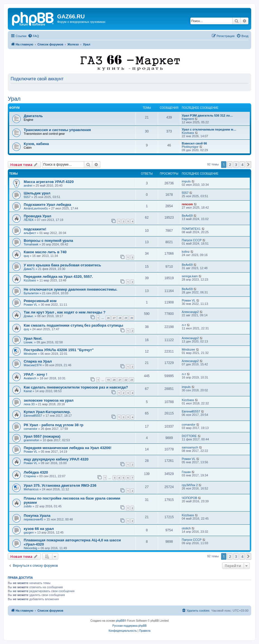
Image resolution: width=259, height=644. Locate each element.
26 (108, 318)
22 (126, 380)
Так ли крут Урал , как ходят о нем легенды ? (65, 312)
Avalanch (30, 378)
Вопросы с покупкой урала (48, 241)
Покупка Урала (37, 516)
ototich (186, 528)
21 (120, 380)
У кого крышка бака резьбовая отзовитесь (62, 265)
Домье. (29, 316)
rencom (187, 204)
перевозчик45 (33, 519)
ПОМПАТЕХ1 (191, 229)
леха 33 (29, 404)
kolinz (186, 252)
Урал (14, 99)
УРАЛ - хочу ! (35, 374)
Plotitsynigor (190, 147)
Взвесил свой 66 (194, 143)
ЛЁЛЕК (29, 220)
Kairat (28, 391)
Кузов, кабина (36, 144)
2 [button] (230, 165)
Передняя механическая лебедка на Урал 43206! (68, 448)
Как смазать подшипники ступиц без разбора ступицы (73, 325)
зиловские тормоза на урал (49, 400)
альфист (30, 233)
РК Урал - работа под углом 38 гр (54, 425)
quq (26, 256)
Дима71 (29, 269)
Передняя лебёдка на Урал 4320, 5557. (58, 277)
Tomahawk (31, 244)
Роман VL (31, 305)
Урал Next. (33, 338)
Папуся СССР (192, 240)
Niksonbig (30, 548)
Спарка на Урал (38, 361)
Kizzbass (188, 133)
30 (132, 318)
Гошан (186, 472)
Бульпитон (31, 293)
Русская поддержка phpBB (129, 626)
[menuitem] (33, 36)
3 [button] (236, 165)
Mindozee (30, 354)
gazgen (29, 532)
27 (114, 318)
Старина (30, 476)
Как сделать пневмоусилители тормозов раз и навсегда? (76, 387)
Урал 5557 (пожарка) (42, 436)
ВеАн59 (187, 216)
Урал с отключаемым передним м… (209, 129)
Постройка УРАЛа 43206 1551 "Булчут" (59, 350)
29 (126, 318)
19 (108, 380)
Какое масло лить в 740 (45, 252)
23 (132, 380)
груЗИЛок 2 (190, 485)
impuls (186, 181)
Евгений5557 (33, 416)
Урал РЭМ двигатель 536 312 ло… (207, 115)
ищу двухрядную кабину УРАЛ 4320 (56, 459)
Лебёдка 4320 (36, 472)
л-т (184, 325)
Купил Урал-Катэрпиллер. (47, 412)
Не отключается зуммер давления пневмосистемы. (71, 289)
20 (114, 380)
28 (120, 318)
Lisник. (28, 342)
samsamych (190, 447)
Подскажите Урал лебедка (47, 205)
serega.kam (190, 276)
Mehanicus (31, 489)
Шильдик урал (37, 193)
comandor (31, 429)
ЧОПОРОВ (189, 498)
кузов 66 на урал (39, 529)
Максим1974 (33, 365)
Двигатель (33, 116)
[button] (248, 165)
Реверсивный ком (40, 301)
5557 (27, 197)
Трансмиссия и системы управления (57, 130)
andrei (28, 185)
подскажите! (35, 229)
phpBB (120, 621)
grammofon (32, 440)
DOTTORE (189, 436)
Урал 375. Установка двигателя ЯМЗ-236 (60, 485)
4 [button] (242, 165)
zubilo (28, 506)
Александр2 (190, 312)
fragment (188, 119)
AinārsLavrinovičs (36, 208)
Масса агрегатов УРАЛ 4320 (49, 182)
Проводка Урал (37, 216)
